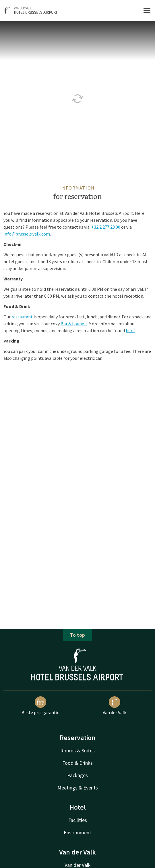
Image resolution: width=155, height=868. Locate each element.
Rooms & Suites (77, 751)
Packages (77, 775)
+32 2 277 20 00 (106, 227)
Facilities (78, 820)
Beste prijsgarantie (40, 706)
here (130, 330)
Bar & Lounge (74, 324)
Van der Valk (115, 706)
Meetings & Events (78, 788)
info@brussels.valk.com (27, 234)
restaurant (23, 317)
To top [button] (77, 635)
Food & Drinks (77, 763)
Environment (77, 832)
